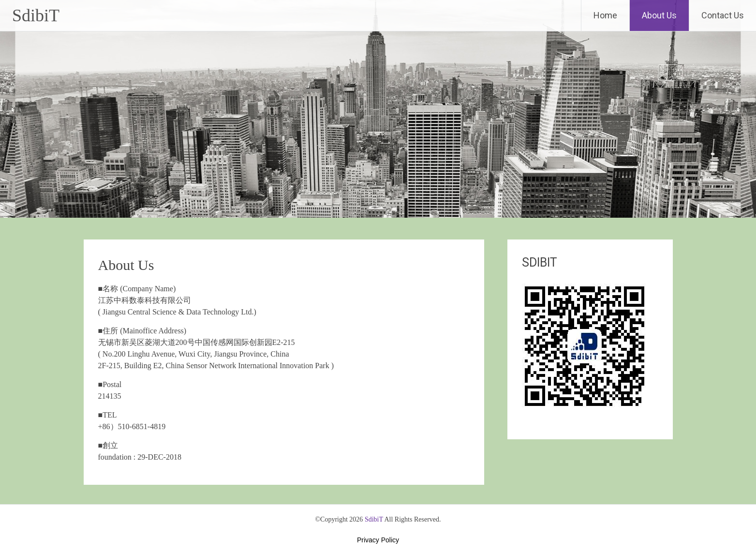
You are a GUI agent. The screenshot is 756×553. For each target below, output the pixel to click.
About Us (659, 15)
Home (605, 15)
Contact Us (723, 15)
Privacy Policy (378, 540)
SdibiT (36, 15)
